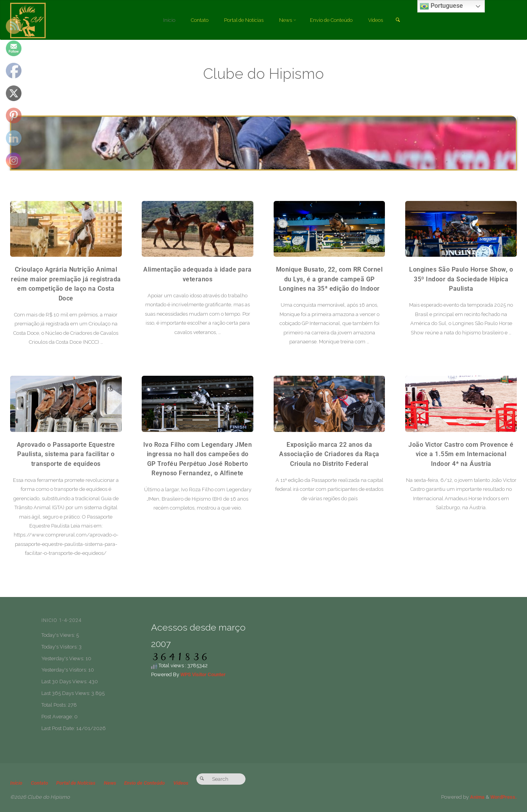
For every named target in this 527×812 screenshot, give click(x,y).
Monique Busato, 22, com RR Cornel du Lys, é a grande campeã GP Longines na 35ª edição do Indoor (329, 279)
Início (16, 783)
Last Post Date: (59, 728)
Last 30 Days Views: (65, 681)
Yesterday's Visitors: (65, 670)
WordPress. (504, 797)
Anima (477, 797)
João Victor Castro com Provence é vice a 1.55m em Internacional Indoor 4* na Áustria (461, 454)
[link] (401, 20)
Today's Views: (59, 635)
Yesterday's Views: (63, 658)
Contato (39, 783)
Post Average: (58, 717)
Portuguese (441, 6)
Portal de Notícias (76, 783)
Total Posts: (55, 705)
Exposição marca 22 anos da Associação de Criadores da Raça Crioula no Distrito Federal (329, 454)
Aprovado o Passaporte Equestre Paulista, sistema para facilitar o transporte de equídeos (66, 454)
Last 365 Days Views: (66, 693)
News (110, 783)
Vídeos (182, 783)
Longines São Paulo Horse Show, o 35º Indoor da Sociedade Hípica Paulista (461, 279)
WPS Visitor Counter (203, 674)
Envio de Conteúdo (145, 783)
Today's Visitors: (60, 647)
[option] (263, 143)
